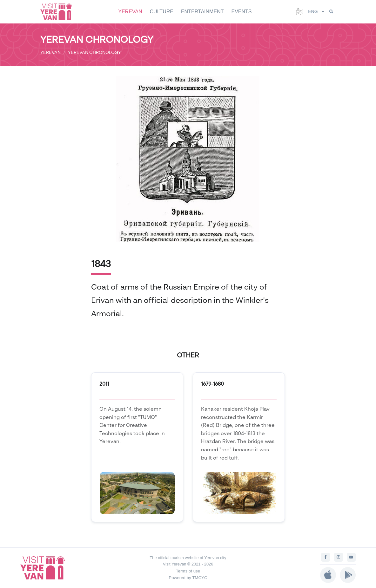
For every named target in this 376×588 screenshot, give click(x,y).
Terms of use (188, 571)
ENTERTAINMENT (202, 12)
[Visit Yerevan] (59, 12)
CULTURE (162, 12)
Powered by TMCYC (188, 578)
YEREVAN (130, 12)
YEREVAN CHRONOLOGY (94, 52)
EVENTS (241, 12)
